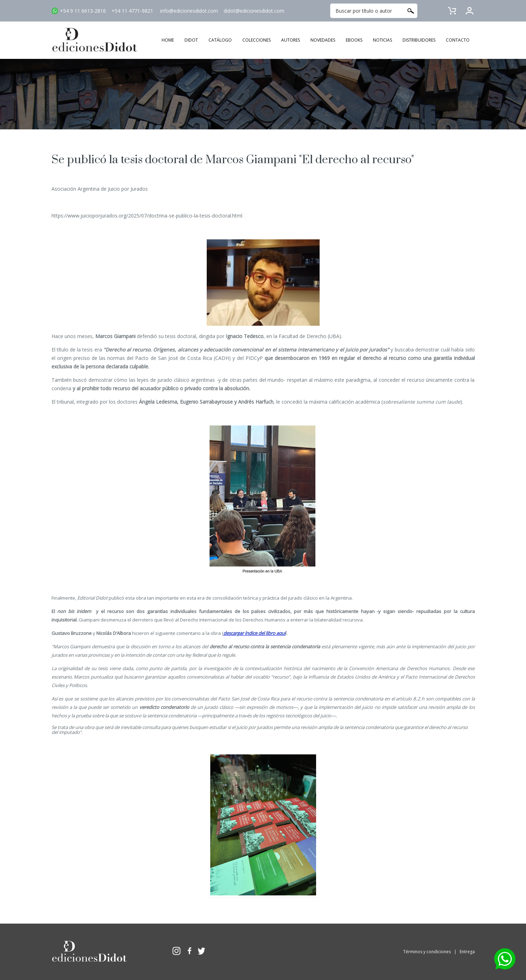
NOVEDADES (323, 40)
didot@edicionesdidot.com (254, 11)
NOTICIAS (382, 40)
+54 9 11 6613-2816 (83, 11)
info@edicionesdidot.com (189, 11)
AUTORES (291, 40)
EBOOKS (354, 40)
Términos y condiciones (427, 952)
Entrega (467, 952)
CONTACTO (458, 40)
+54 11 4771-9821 (132, 11)
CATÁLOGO (220, 40)
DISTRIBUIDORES (419, 40)
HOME (168, 40)
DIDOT (191, 40)
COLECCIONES (256, 40)
